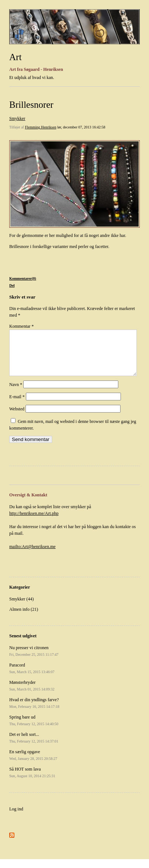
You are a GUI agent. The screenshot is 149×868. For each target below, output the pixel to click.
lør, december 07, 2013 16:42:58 (81, 127)
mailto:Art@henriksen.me (32, 555)
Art (15, 57)
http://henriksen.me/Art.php (34, 522)
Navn (16, 393)
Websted (17, 418)
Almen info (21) (24, 618)
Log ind (16, 818)
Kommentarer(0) (23, 278)
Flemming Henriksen (40, 127)
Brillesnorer (31, 105)
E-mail (17, 406)
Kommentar (21, 326)
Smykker (17, 118)
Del (12, 285)
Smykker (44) (21, 608)
